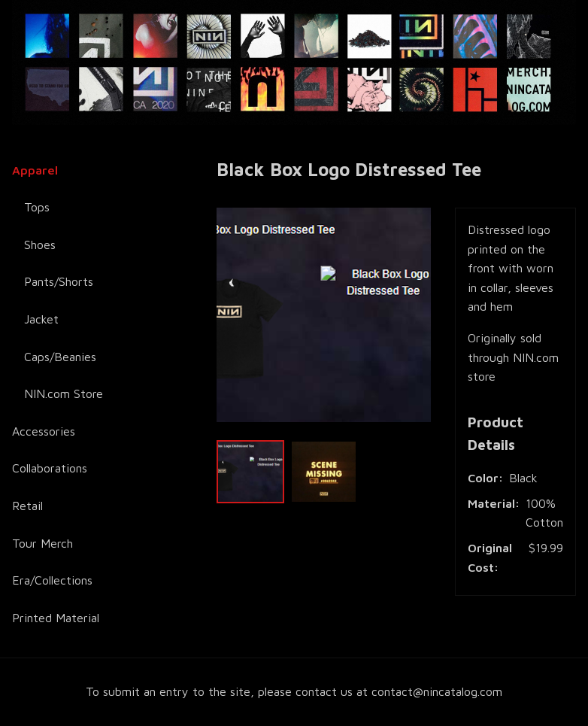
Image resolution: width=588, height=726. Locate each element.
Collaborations (50, 468)
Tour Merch (42, 543)
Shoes (40, 245)
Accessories (44, 431)
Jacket (41, 319)
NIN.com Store (64, 393)
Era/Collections (52, 580)
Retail (27, 506)
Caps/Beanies (60, 357)
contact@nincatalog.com (437, 691)
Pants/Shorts (59, 281)
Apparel (35, 170)
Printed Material (56, 618)
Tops (37, 207)
